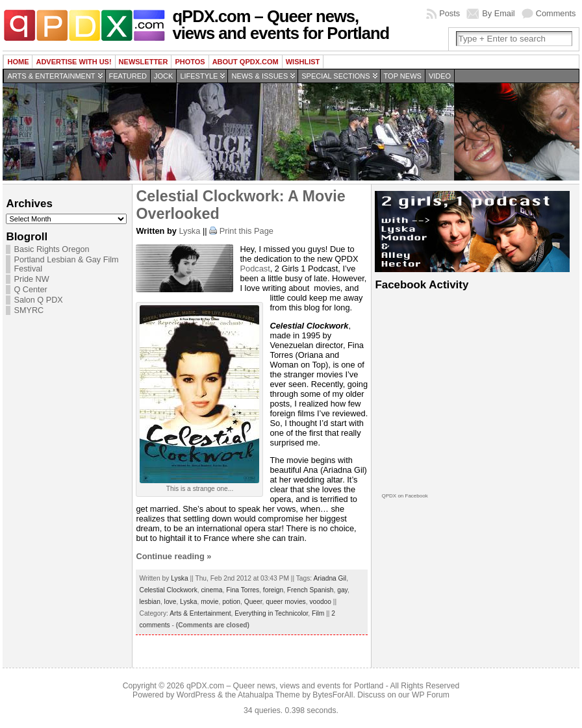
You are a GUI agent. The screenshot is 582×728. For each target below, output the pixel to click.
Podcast (255, 269)
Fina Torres (243, 590)
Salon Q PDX (38, 300)
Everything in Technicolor (271, 613)
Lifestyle (199, 76)
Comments (556, 13)
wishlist (303, 62)
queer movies (285, 602)
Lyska (189, 231)
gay (342, 590)
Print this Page (247, 231)
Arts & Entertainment (51, 76)
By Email (499, 13)
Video (440, 76)
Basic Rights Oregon (51, 249)
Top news (403, 76)
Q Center (30, 290)
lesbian (149, 602)
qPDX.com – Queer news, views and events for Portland (281, 25)
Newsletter (144, 62)
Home (18, 62)
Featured (128, 76)
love (171, 602)
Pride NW (31, 279)
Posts (449, 13)
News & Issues (259, 76)
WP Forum (431, 695)
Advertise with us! (73, 62)
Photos (190, 62)
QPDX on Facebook (404, 496)
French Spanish (310, 590)
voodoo (320, 602)
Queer (253, 602)
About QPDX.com (246, 62)
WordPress (196, 695)
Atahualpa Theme (269, 695)
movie (209, 602)
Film (318, 613)
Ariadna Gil (330, 578)
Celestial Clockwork (168, 590)
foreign (273, 590)
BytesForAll (333, 695)
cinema (211, 590)
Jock (163, 76)
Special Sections (335, 76)
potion (231, 602)
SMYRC (29, 310)
